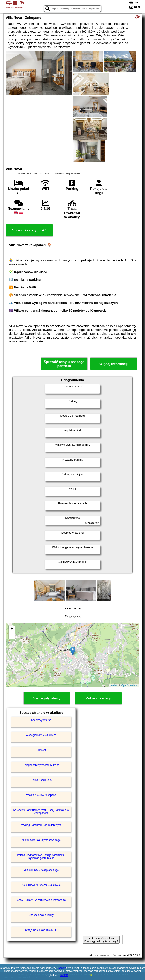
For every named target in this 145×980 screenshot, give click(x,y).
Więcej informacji (114, 364)
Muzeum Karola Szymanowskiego (41, 840)
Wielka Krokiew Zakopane (41, 795)
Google (62, 968)
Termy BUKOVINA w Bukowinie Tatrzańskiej (41, 900)
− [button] (12, 636)
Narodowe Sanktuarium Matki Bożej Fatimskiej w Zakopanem (41, 812)
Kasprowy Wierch (41, 720)
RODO (64, 975)
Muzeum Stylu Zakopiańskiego (41, 870)
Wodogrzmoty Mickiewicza (41, 735)
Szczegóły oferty (47, 698)
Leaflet (114, 685)
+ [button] (12, 629)
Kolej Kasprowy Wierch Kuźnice (41, 765)
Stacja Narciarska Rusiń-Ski (41, 930)
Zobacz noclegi (98, 698)
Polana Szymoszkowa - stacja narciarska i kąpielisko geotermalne (41, 857)
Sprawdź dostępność (29, 230)
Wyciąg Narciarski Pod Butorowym (41, 825)
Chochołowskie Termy (41, 915)
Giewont (41, 750)
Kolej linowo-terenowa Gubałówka (41, 885)
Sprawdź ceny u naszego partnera (64, 364)
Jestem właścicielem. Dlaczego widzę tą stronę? (101, 940)
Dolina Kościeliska (41, 780)
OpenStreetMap (130, 685)
